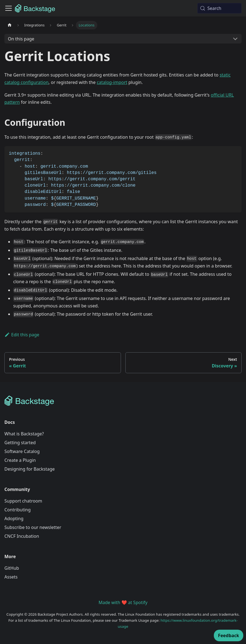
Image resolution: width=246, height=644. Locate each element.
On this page (21, 39)
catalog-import (112, 82)
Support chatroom (23, 501)
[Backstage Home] (123, 401)
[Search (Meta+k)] (219, 8)
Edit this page (22, 335)
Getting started (20, 443)
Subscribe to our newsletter (33, 527)
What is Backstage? (24, 434)
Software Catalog (22, 451)
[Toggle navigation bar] (9, 8)
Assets (11, 577)
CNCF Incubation (22, 536)
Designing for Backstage (30, 469)
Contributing (18, 510)
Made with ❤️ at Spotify (123, 602)
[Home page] (10, 25)
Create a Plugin (20, 460)
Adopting (14, 519)
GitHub (12, 568)
